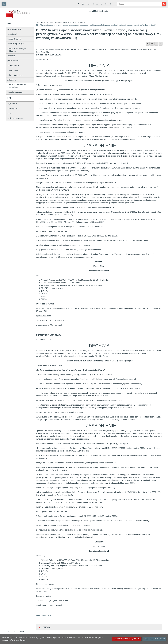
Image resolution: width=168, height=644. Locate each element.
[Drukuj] (161, 44)
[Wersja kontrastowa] (111, 4)
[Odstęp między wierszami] (83, 4)
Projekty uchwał (13, 65)
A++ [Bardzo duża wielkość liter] (106, 4)
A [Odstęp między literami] (92, 4)
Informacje (11, 56)
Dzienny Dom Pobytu (15, 75)
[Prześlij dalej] (148, 44)
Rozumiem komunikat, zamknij (127, 639)
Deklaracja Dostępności (16, 118)
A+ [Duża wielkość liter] (102, 4)
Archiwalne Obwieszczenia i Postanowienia (17, 86)
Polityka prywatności (155, 639)
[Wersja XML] (156, 44)
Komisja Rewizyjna (14, 39)
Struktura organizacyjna (16, 44)
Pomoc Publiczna (14, 70)
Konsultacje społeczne (15, 92)
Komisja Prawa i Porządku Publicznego (17, 50)
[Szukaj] (164, 4)
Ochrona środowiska (15, 29)
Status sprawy (12, 109)
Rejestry (10, 113)
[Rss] (4, 4)
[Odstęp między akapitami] (79, 4)
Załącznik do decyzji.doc (46, 615)
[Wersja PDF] (152, 44)
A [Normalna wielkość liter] (97, 4)
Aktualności (12, 80)
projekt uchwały (13, 61)
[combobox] (139, 4)
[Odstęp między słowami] (88, 4)
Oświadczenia (12, 34)
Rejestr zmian (12, 104)
